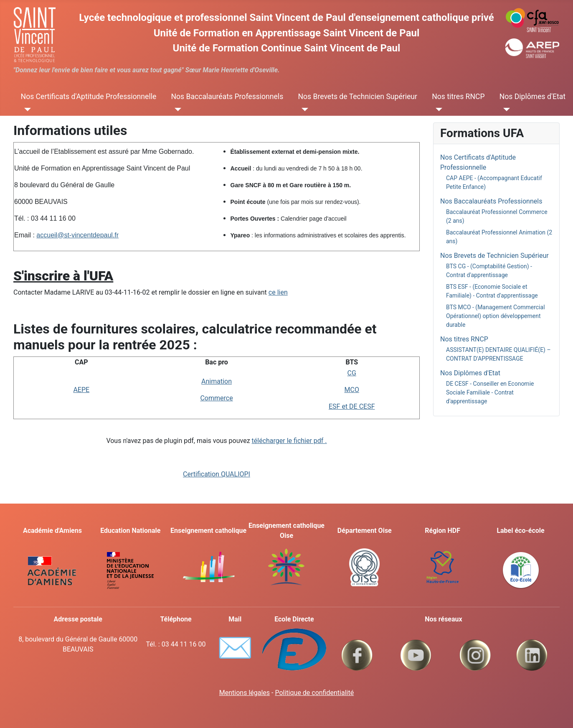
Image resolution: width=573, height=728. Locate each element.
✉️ (235, 648)
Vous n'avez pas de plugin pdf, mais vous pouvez (216, 441)
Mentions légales (245, 693)
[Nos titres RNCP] (437, 109)
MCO (352, 390)
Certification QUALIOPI (217, 474)
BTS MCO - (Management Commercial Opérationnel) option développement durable (496, 316)
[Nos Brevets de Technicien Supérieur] (303, 109)
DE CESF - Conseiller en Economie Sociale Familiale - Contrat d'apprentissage (490, 392)
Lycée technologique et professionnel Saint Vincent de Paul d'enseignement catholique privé (286, 18)
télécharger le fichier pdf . (289, 441)
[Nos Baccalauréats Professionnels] (176, 109)
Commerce (216, 398)
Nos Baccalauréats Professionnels (227, 97)
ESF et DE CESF (352, 406)
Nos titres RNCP (458, 97)
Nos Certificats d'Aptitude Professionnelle (89, 97)
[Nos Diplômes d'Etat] (505, 109)
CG (352, 373)
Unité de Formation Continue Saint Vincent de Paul (287, 48)
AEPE (81, 390)
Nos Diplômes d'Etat (532, 97)
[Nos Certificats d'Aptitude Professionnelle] (26, 109)
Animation (217, 381)
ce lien (278, 292)
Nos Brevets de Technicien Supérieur (357, 97)
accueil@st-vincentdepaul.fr (77, 235)
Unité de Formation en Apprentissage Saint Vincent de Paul (287, 33)
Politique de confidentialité (314, 693)
